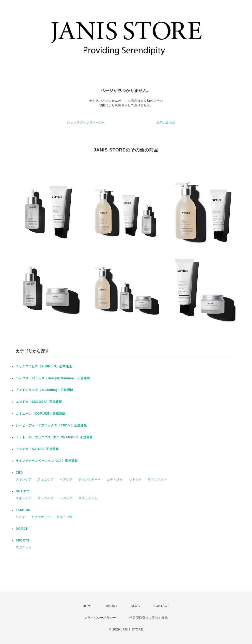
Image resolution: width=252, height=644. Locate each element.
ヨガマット (24, 547)
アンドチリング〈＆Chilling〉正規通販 (45, 390)
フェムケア (46, 479)
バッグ (21, 517)
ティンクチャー (90, 479)
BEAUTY (23, 491)
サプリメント (157, 479)
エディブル (115, 479)
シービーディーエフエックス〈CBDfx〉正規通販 (51, 425)
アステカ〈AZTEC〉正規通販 (37, 449)
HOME (88, 606)
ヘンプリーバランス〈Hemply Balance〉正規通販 (53, 378)
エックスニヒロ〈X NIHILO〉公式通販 (44, 366)
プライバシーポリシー (100, 618)
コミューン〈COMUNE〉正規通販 (41, 414)
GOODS (22, 529)
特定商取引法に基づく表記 (149, 618)
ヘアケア (66, 479)
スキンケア (24, 479)
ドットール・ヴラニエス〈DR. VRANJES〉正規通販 (54, 437)
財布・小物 (65, 517)
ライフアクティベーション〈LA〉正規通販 (47, 461)
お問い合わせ (166, 122)
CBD (19, 473)
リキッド (135, 479)
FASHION (23, 510)
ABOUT (112, 606)
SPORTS (23, 540)
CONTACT (161, 606)
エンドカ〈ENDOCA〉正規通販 (39, 402)
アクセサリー (41, 517)
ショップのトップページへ (86, 122)
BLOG (135, 606)
